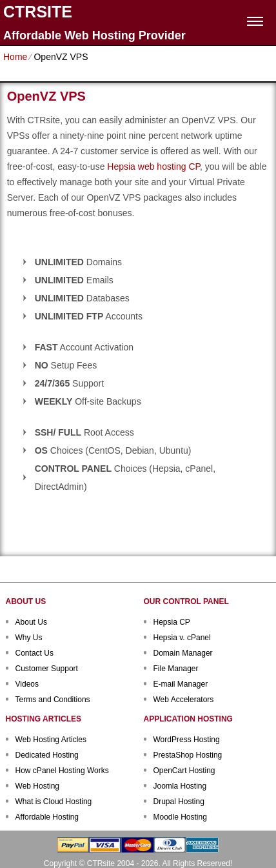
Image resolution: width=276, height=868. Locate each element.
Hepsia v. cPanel (182, 638)
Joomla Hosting (180, 786)
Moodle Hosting (180, 817)
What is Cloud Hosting (54, 802)
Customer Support (47, 669)
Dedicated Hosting (47, 755)
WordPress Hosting (187, 740)
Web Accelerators (184, 700)
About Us (31, 622)
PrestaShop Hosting (188, 755)
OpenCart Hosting (184, 771)
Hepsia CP (172, 622)
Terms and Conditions (53, 700)
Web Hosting (37, 786)
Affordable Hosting (47, 817)
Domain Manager (183, 653)
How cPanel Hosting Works (62, 771)
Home (15, 57)
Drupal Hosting (179, 802)
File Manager (176, 669)
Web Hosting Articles (51, 740)
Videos (27, 684)
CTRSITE (38, 12)
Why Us (29, 638)
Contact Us (34, 653)
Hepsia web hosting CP (153, 167)
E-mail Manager (181, 684)
